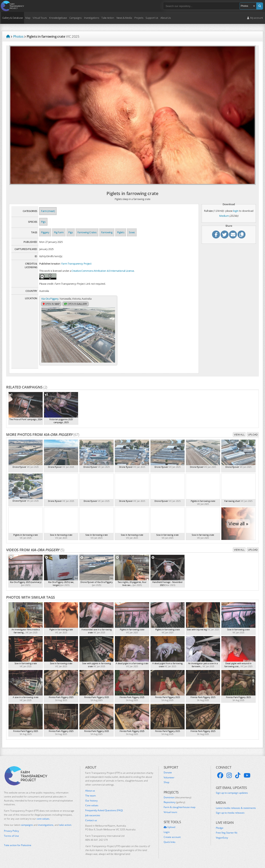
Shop (166, 782)
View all (239, 434)
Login (167, 832)
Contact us (91, 820)
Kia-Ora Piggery (50, 299)
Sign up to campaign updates (232, 793)
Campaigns (75, 18)
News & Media (124, 18)
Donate (168, 773)
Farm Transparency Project (76, 264)
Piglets (121, 232)
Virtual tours (170, 812)
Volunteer (169, 778)
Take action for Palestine (18, 845)
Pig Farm (59, 232)
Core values (92, 805)
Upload (253, 434)
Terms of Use (11, 836)
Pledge (220, 828)
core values (43, 819)
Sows (132, 232)
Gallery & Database (13, 18)
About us (90, 791)
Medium (224, 216)
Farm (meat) (48, 211)
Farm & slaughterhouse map (179, 807)
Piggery (45, 232)
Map (28, 18)
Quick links (170, 842)
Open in (51, 304)
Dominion (177, 797)
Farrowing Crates (87, 232)
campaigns (27, 825)
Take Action (108, 18)
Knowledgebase (58, 18)
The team (90, 796)
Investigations (91, 18)
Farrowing (107, 232)
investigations (46, 825)
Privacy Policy (11, 831)
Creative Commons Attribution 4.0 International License (103, 271)
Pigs (43, 222)
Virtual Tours (40, 18)
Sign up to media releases (230, 813)
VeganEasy (222, 838)
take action (65, 825)
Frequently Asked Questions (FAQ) (104, 810)
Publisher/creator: (50, 264)
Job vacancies (93, 815)
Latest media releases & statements (236, 808)
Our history (91, 801)
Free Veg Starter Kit (227, 833)
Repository (174, 802)
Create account (172, 837)
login (236, 211)
